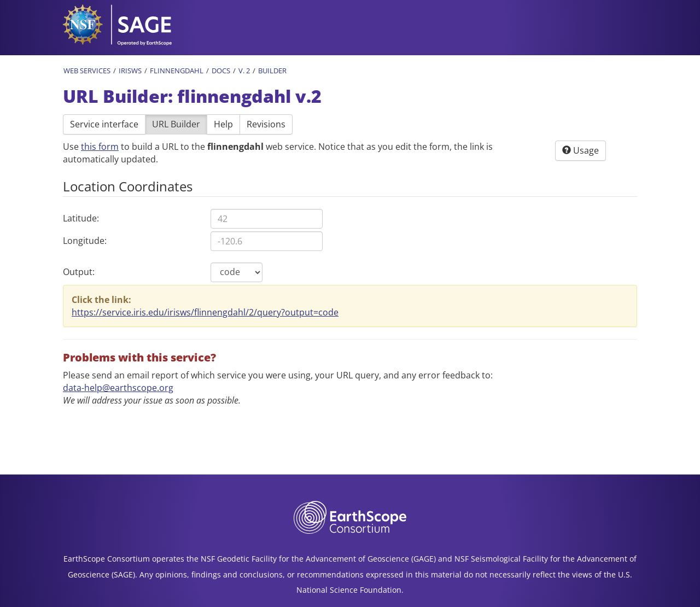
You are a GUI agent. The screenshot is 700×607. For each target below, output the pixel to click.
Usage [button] (581, 150)
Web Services (87, 71)
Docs (221, 71)
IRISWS (130, 71)
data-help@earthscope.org (118, 388)
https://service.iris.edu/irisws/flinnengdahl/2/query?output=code (205, 312)
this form (100, 147)
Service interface (104, 124)
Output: (79, 272)
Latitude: (81, 218)
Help (223, 124)
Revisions (266, 124)
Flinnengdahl (177, 71)
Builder (272, 71)
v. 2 (244, 71)
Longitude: (85, 241)
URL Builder (176, 124)
